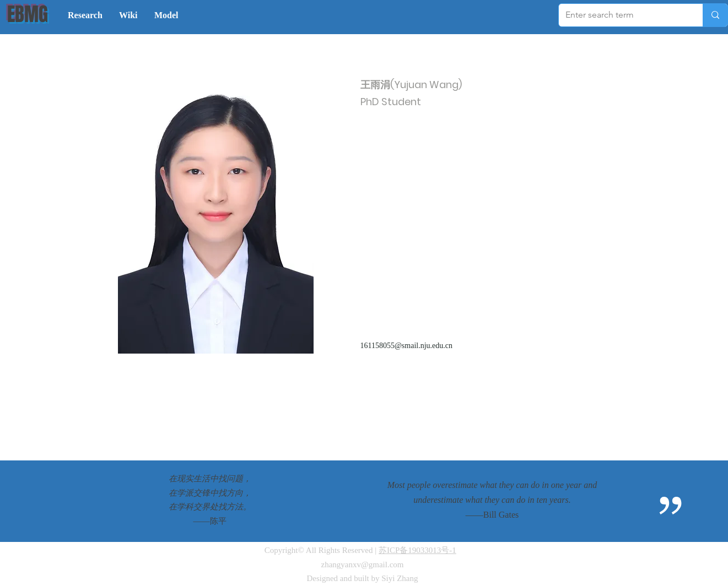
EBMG (28, 14)
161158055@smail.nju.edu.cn (407, 346)
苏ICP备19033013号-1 (417, 550)
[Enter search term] (622, 15)
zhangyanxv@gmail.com (362, 565)
